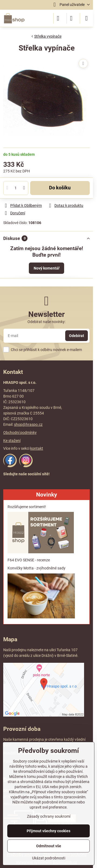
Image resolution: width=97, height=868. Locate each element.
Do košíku (60, 188)
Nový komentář (47, 268)
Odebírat (77, 336)
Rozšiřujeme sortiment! (27, 507)
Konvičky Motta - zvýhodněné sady (37, 568)
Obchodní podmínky (20, 433)
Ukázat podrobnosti (49, 858)
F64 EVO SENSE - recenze (29, 560)
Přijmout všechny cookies (48, 831)
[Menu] (86, 18)
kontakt (37, 448)
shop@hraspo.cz (28, 424)
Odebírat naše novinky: (46, 322)
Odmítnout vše (49, 846)
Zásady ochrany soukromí (49, 816)
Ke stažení (12, 441)
